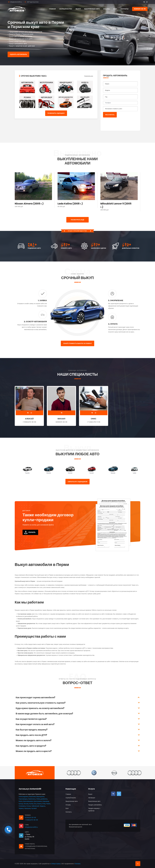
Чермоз (21, 808)
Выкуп (78, 9)
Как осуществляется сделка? (31, 719)
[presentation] (118, 123)
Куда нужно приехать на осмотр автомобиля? (40, 708)
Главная (52, 9)
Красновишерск (28, 801)
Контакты (125, 9)
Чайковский (35, 806)
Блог (115, 9)
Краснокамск (38, 801)
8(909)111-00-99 (140, 9)
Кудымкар (46, 801)
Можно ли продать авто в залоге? (34, 740)
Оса (35, 804)
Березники (32, 797)
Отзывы (107, 9)
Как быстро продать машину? (32, 730)
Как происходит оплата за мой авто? (35, 724)
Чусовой (34, 808)
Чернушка (27, 808)
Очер (44, 804)
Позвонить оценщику (56, 113)
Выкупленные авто (92, 9)
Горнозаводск (23, 799)
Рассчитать (110, 115)
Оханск (39, 804)
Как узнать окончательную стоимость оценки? (41, 703)
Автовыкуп (92, 798)
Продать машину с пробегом (94, 810)
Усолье (29, 806)
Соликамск (22, 806)
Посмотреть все (89, 76)
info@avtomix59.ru (16, 2)
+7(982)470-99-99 (29, 422)
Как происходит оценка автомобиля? (35, 697)
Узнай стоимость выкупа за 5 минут (77, 343)
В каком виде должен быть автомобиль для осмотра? (44, 714)
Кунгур (21, 804)
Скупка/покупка (66, 9)
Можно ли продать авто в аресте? (34, 751)
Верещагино (40, 797)
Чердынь (42, 806)
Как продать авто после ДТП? (31, 735)
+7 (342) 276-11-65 (94, 422)
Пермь (48, 804)
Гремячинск (32, 799)
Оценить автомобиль (18, 54)
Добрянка (44, 799)
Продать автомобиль (95, 805)
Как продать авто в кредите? (31, 746)
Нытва (31, 804)
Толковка (78, 864)
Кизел (21, 801)
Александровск (24, 797)
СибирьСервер (56, 864)
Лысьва (26, 804)
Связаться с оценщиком (78, 482)
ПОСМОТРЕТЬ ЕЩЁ (77, 220)
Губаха (38, 799)
